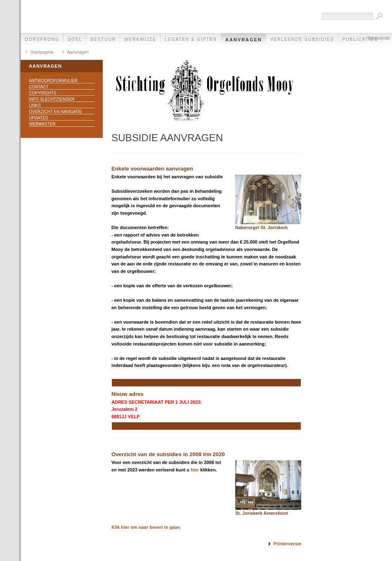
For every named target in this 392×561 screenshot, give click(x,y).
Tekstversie (379, 38)
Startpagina (42, 52)
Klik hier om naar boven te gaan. (146, 527)
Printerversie (287, 544)
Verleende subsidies (302, 39)
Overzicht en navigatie (55, 112)
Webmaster (42, 124)
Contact (39, 87)
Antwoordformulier (53, 81)
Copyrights (43, 93)
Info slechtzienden (52, 99)
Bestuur (103, 39)
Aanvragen (244, 40)
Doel (75, 39)
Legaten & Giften (191, 39)
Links (35, 105)
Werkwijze (140, 39)
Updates (39, 118)
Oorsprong (42, 39)
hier (195, 470)
